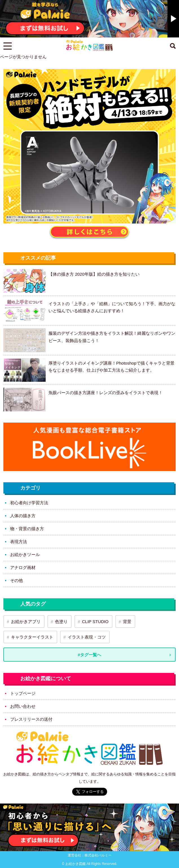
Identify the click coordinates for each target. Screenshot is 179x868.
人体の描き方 (23, 516)
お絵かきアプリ (26, 622)
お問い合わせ (23, 706)
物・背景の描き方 (27, 529)
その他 (16, 580)
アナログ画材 (23, 567)
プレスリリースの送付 (31, 719)
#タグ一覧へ (89, 655)
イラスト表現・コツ (87, 637)
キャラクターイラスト (32, 637)
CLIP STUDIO (95, 622)
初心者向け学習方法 (29, 503)
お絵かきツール (25, 555)
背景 (127, 622)
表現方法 (19, 542)
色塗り (61, 622)
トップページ (23, 693)
